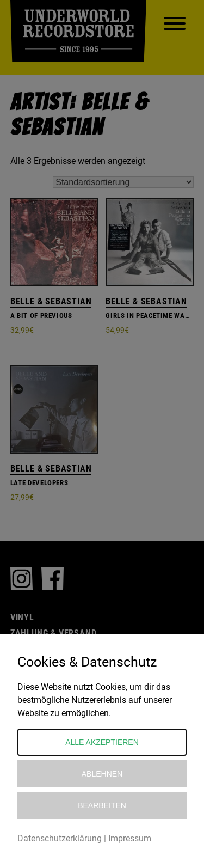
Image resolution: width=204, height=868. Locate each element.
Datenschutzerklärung (60, 838)
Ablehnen (102, 774)
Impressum (130, 838)
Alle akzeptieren (102, 742)
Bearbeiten (102, 805)
